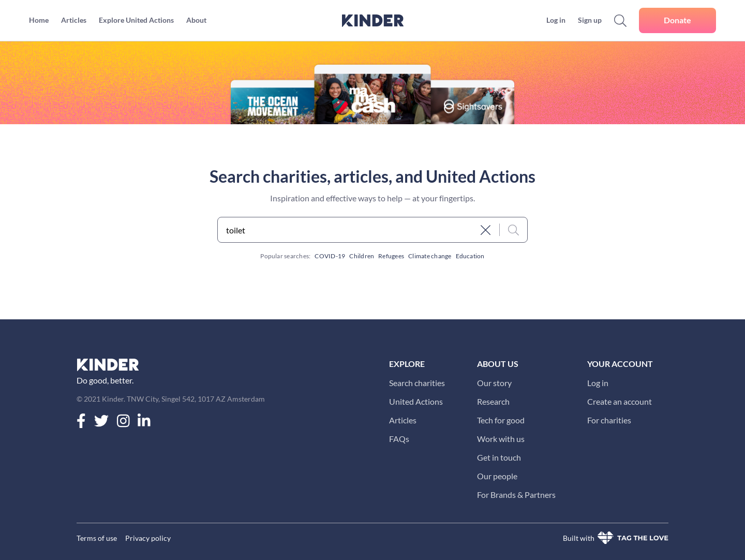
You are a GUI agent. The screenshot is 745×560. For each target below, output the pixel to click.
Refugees (391, 256)
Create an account (620, 401)
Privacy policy (148, 538)
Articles (403, 420)
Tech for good (501, 420)
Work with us (501, 439)
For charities (609, 420)
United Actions (416, 401)
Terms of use (97, 538)
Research (493, 401)
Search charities (417, 383)
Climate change (430, 256)
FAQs (399, 439)
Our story (494, 383)
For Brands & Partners (516, 495)
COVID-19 (330, 256)
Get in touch (499, 457)
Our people (497, 476)
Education (470, 256)
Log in (598, 383)
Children (362, 256)
